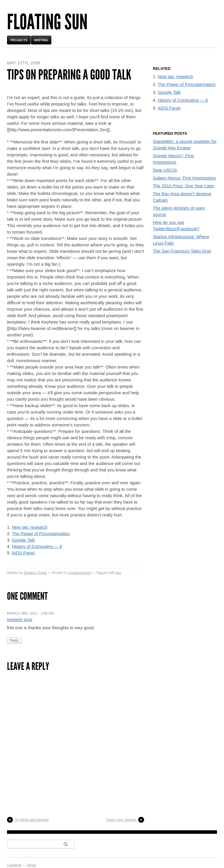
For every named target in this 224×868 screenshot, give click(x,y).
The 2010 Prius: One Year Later (184, 186)
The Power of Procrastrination (41, 534)
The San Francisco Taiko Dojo (182, 251)
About (31, 865)
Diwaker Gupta (35, 573)
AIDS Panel (23, 553)
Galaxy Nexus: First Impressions (184, 178)
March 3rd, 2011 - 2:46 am (30, 613)
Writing (41, 40)
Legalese (14, 865)
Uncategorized (79, 573)
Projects (19, 40)
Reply (14, 640)
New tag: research (30, 527)
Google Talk (23, 540)
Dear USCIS (165, 170)
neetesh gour (20, 619)
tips (118, 573)
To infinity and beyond (32, 820)
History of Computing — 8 (37, 546)
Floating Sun (47, 22)
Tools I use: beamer (121, 820)
